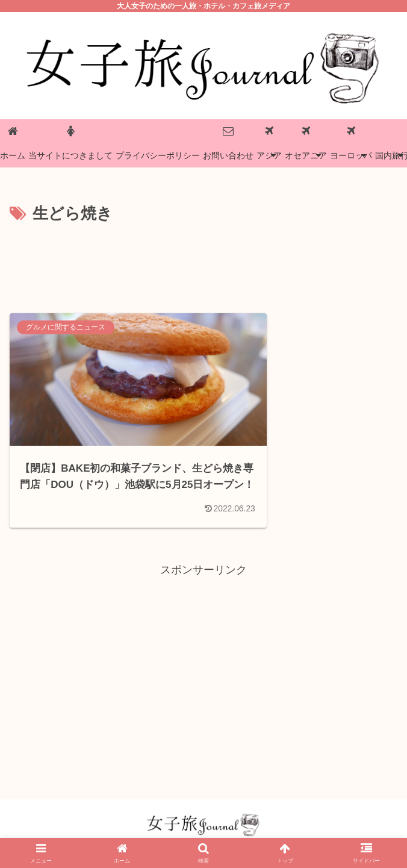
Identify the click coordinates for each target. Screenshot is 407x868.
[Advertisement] (203, 263)
